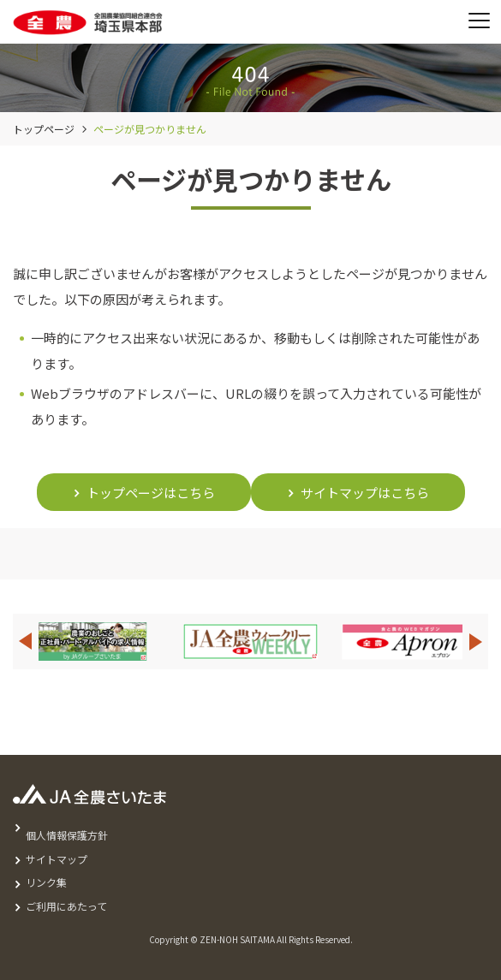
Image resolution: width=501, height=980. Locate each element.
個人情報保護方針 (67, 835)
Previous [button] (25, 641)
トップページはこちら (151, 493)
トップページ (44, 129)
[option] (250, 641)
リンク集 (46, 882)
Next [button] (476, 641)
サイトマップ (57, 859)
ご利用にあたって (66, 906)
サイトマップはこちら (365, 493)
